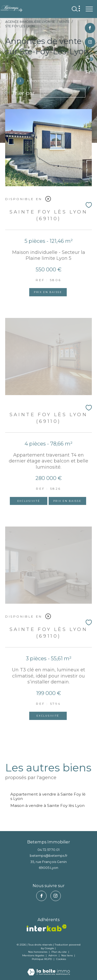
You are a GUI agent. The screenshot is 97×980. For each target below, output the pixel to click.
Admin (53, 955)
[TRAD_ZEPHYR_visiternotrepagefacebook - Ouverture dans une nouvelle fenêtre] (90, 28)
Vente (64, 22)
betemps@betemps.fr (49, 856)
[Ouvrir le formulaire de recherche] (75, 9)
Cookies (61, 959)
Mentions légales (34, 955)
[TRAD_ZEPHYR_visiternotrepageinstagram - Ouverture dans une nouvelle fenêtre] (90, 42)
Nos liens (67, 955)
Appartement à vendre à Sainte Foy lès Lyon (48, 796)
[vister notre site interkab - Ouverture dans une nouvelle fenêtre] (47, 928)
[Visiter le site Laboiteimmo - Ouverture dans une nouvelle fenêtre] (49, 969)
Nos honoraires (38, 952)
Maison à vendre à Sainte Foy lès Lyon (47, 805)
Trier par (23, 93)
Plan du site (59, 952)
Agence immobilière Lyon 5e (30, 22)
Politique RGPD (42, 959)
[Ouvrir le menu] (89, 9)
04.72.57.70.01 (48, 850)
